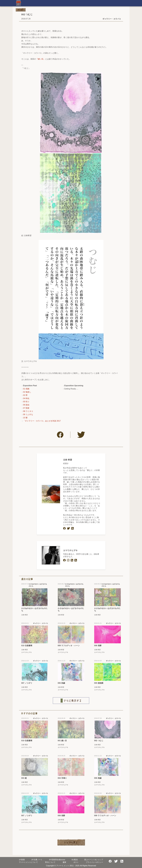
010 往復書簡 (27, 646)
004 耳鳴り (62, 778)
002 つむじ (99, 741)
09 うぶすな (28, 414)
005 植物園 (99, 683)
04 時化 (26, 398)
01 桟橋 (26, 389)
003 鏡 (24, 778)
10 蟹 (25, 418)
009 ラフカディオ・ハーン (69, 646)
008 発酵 (98, 646)
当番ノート (37, 860)
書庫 (64, 862)
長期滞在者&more (57, 860)
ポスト (76, 862)
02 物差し (27, 392)
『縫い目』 (41, 59)
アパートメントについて (28, 862)
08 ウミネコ (28, 411)
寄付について (50, 862)
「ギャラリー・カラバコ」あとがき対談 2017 (42, 421)
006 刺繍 (61, 683)
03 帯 (25, 395)
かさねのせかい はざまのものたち (34, 610)
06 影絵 (26, 405)
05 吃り (26, 402)
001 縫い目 (62, 741)
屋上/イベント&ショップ (94, 860)
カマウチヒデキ (70, 550)
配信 (75, 860)
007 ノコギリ (27, 683)
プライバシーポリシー (94, 862)
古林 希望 (68, 460)
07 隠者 (26, 408)
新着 (22, 860)
